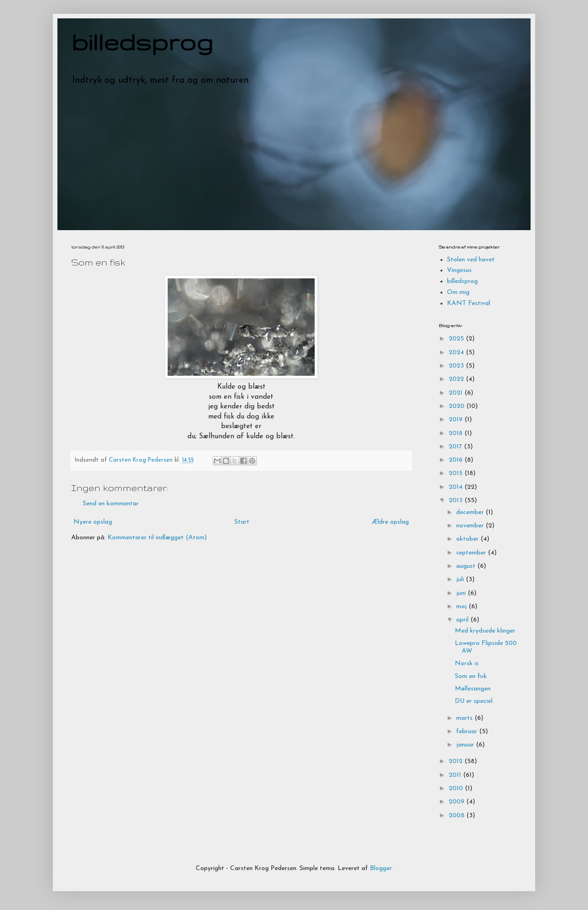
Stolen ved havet (471, 260)
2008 (458, 816)
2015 (457, 473)
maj (462, 607)
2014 (457, 487)
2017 (456, 447)
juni (462, 593)
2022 (457, 379)
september (472, 553)
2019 (457, 420)
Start (242, 522)
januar (466, 745)
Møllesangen (473, 689)
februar (468, 732)
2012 (457, 761)
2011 (456, 775)
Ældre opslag (390, 522)
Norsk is (467, 664)
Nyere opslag (93, 522)
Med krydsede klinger (485, 631)
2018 (457, 433)
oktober (468, 539)
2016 (457, 460)
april (463, 620)
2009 (458, 802)
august (467, 566)
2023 (457, 366)
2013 (457, 500)
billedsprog (142, 42)
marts (465, 718)
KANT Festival (469, 303)
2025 (457, 339)
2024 (457, 353)
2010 (457, 788)
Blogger (381, 868)
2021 (457, 393)
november (471, 526)
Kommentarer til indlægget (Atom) (157, 538)
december (471, 512)
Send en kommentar (111, 504)
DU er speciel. (474, 701)
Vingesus (459, 270)
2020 (458, 406)
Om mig (458, 292)
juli (461, 579)
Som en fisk (471, 676)
